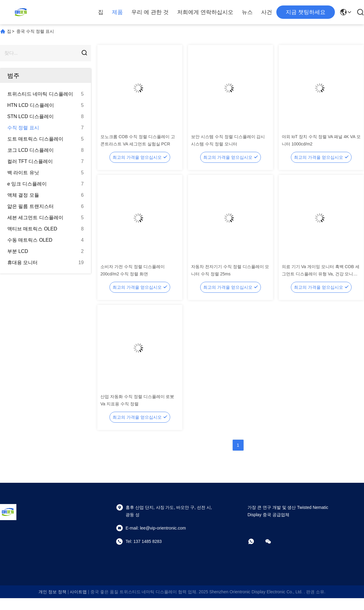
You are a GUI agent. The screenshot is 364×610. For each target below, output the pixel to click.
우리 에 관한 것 (150, 12)
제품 (117, 12)
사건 (267, 12)
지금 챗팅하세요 (306, 12)
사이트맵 (78, 592)
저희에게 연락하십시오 (205, 12)
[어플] (255, 541)
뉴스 (247, 12)
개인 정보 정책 (52, 592)
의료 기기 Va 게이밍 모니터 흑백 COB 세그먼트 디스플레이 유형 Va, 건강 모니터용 (321, 274)
